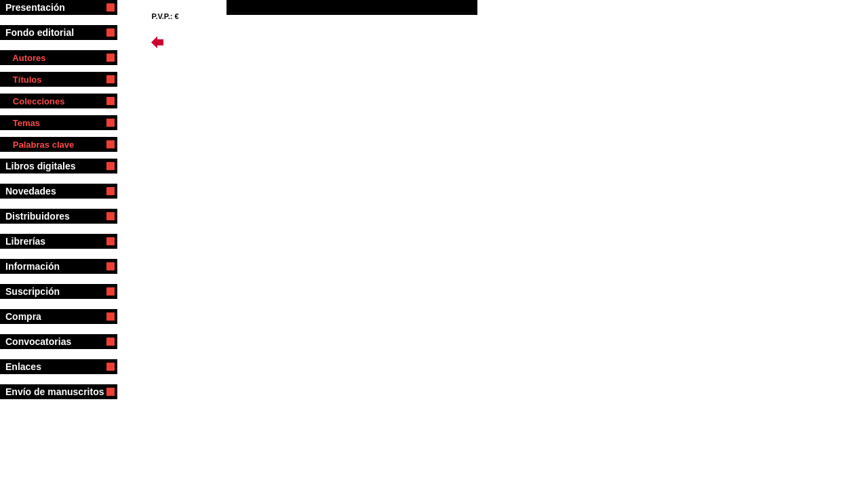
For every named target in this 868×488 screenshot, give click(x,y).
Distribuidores (44, 216)
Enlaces (33, 367)
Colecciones (35, 101)
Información (44, 266)
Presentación (43, 7)
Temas (23, 123)
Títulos (23, 80)
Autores (25, 58)
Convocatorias (47, 342)
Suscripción (42, 291)
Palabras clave (40, 145)
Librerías (40, 241)
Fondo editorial (45, 33)
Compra (42, 317)
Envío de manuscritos (55, 392)
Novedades (33, 191)
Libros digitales (46, 166)
